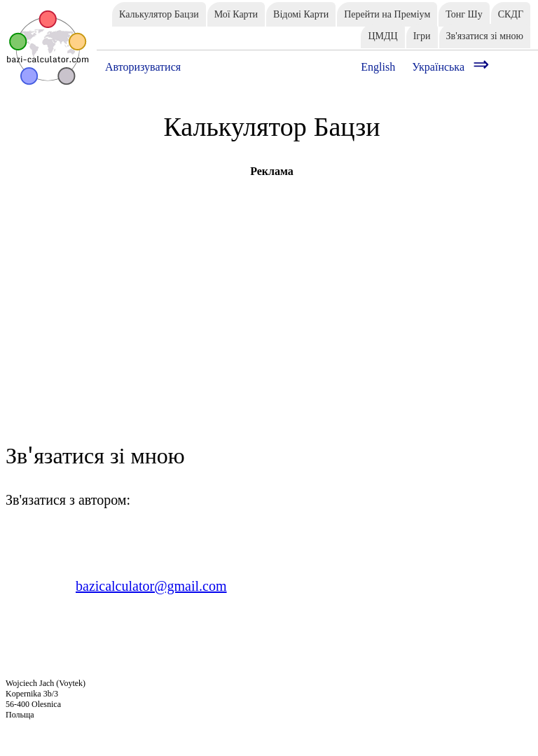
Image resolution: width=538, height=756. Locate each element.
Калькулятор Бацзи (159, 14)
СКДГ (511, 14)
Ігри (422, 36)
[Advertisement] (272, 276)
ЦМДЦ (382, 36)
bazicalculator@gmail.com (151, 586)
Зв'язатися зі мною (485, 36)
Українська (438, 67)
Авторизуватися (143, 67)
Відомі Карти (301, 14)
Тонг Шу (464, 14)
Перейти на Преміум (387, 14)
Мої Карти (236, 14)
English (378, 67)
